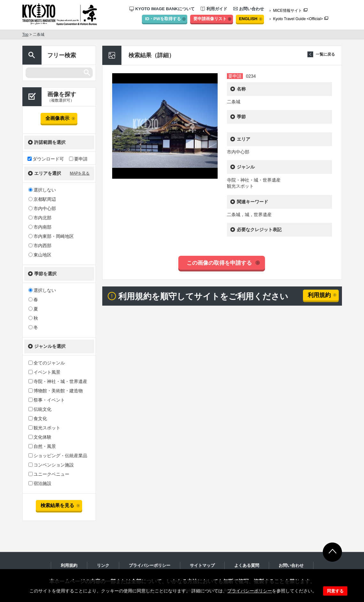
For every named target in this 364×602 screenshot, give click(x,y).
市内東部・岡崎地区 (51, 236)
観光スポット (44, 428)
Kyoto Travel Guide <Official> (298, 19)
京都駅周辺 (42, 199)
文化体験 (40, 437)
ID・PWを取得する (163, 19)
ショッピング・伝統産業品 (58, 456)
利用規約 (319, 295)
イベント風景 (44, 372)
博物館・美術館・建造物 (56, 391)
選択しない (42, 190)
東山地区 (40, 255)
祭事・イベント (47, 400)
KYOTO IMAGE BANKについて (162, 9)
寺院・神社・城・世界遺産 (58, 381)
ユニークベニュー (49, 474)
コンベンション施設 (51, 465)
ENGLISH (248, 19)
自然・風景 (42, 446)
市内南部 (40, 227)
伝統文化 (40, 409)
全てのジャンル (47, 363)
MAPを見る (80, 173)
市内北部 (40, 218)
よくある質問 (247, 565)
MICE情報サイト (288, 11)
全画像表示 (57, 118)
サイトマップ (202, 565)
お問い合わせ (249, 9)
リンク (103, 565)
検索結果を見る (57, 505)
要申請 (78, 159)
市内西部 (40, 246)
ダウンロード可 (46, 159)
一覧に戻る (325, 54)
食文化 (38, 418)
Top (25, 35)
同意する (335, 591)
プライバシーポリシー (250, 591)
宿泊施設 (40, 483)
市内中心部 (42, 208)
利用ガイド (214, 9)
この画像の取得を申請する (219, 263)
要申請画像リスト (210, 19)
